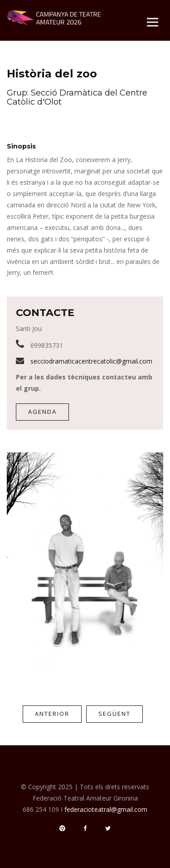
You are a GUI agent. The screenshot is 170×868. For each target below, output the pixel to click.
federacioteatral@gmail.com (106, 809)
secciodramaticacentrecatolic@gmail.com (91, 361)
